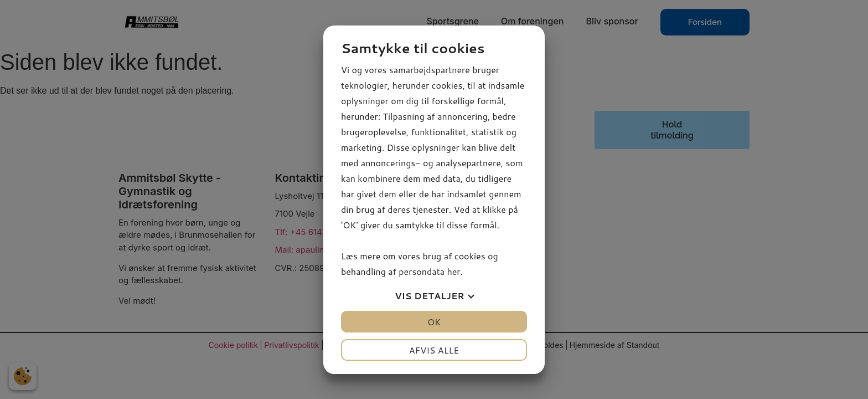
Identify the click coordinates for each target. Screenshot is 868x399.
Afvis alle (434, 350)
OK (434, 322)
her (453, 271)
